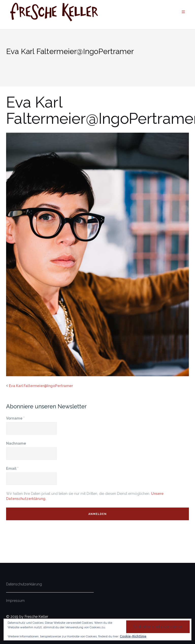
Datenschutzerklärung (24, 584)
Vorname (15, 418)
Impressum (15, 601)
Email (12, 468)
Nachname (16, 443)
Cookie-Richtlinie (133, 636)
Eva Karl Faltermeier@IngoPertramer (41, 386)
